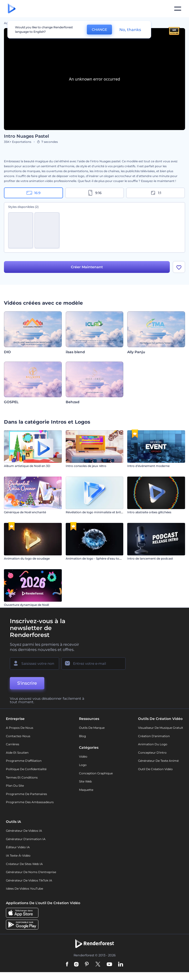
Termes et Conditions (22, 777)
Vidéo (83, 756)
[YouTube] (109, 964)
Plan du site (15, 786)
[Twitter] (98, 964)
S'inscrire (27, 683)
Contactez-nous (18, 736)
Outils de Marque (92, 728)
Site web (85, 781)
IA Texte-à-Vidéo (18, 855)
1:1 (156, 193)
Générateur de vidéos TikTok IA (29, 880)
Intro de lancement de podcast (150, 558)
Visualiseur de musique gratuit (161, 728)
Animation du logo (153, 744)
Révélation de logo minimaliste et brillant (96, 512)
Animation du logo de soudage (27, 558)
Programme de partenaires (26, 794)
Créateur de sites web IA (24, 864)
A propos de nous (20, 728)
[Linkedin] (121, 964)
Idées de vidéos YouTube (24, 889)
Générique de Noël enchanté (25, 512)
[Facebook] (67, 964)
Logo (83, 765)
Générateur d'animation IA (26, 839)
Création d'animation (154, 736)
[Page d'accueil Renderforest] (12, 9)
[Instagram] (76, 964)
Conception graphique (96, 773)
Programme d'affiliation (24, 761)
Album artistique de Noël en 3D (27, 466)
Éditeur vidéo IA (18, 847)
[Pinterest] (87, 964)
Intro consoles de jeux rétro (86, 466)
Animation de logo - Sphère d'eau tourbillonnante (102, 558)
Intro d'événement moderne (148, 466)
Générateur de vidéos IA (24, 831)
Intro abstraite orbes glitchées (149, 512)
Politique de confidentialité (26, 769)
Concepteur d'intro (152, 753)
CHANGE (99, 30)
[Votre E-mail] (94, 664)
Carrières (13, 744)
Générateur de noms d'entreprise (31, 872)
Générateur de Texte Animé (158, 761)
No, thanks (130, 30)
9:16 (94, 193)
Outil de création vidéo (155, 769)
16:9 (33, 193)
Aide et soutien (17, 753)
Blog (82, 736)
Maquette (86, 790)
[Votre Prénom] (34, 664)
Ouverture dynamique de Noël (26, 605)
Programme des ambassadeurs (30, 802)
